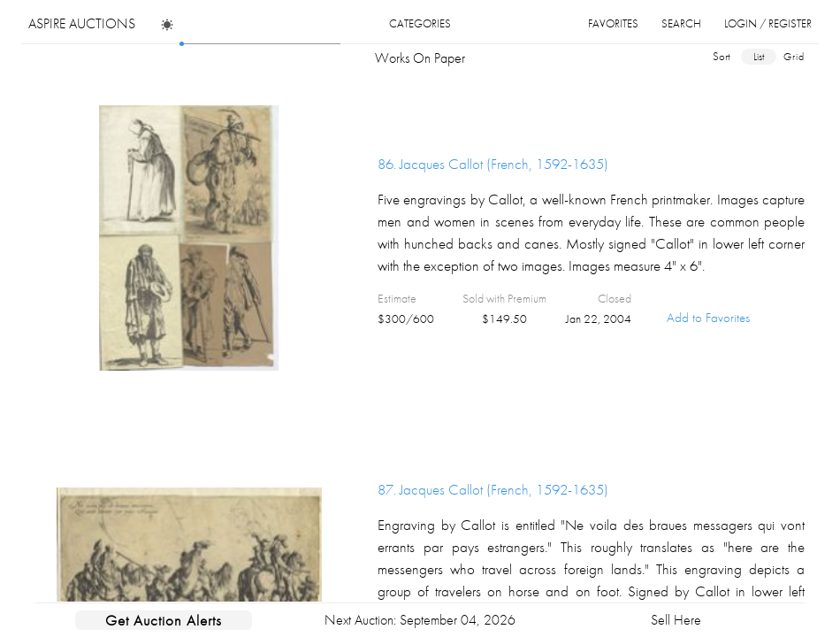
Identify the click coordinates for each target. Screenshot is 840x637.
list (759, 57)
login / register (768, 23)
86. (493, 164)
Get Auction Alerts (164, 620)
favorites (613, 23)
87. (493, 489)
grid (794, 57)
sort (722, 56)
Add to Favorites (708, 318)
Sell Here (676, 620)
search (681, 23)
